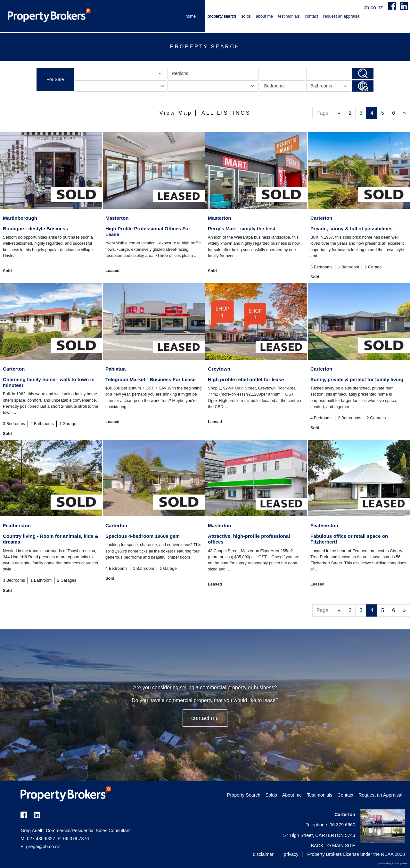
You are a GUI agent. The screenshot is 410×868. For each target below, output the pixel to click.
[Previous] (339, 113)
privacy (291, 854)
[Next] (404, 113)
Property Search (222, 16)
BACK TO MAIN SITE (333, 846)
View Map (176, 113)
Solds (246, 16)
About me (264, 16)
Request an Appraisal (342, 16)
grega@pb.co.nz (43, 847)
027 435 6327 (38, 839)
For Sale (55, 79)
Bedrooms (274, 86)
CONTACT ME (205, 718)
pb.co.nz (374, 8)
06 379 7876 (73, 839)
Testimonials (289, 16)
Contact (312, 16)
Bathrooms (329, 87)
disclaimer (263, 854)
